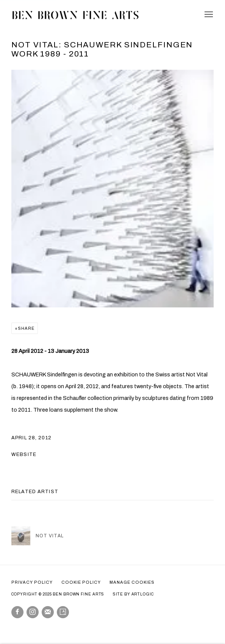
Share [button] (26, 328)
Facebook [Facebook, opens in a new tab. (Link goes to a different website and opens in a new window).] (17, 612)
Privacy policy (32, 582)
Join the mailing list (48, 612)
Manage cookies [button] (132, 582)
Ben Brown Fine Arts (76, 15)
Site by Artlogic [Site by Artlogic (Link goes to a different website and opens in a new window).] (133, 594)
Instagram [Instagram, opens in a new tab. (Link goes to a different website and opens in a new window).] (33, 612)
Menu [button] (208, 15)
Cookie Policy (81, 582)
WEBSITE (24, 454)
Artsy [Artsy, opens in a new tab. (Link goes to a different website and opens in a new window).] (63, 612)
